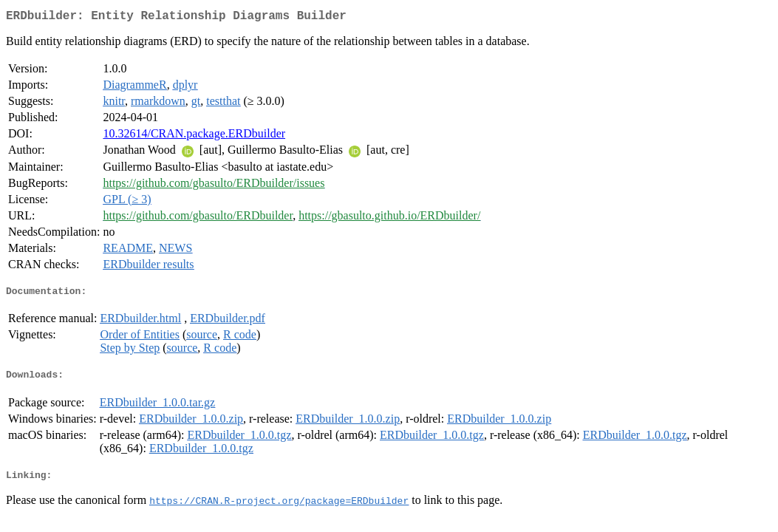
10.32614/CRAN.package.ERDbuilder (194, 136)
